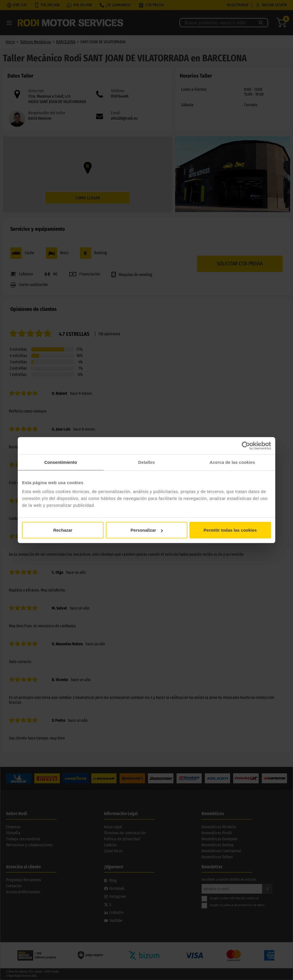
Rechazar (63, 530)
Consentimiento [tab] (61, 462)
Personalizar (147, 530)
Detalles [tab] (146, 462)
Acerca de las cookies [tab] (232, 462)
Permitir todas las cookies (230, 530)
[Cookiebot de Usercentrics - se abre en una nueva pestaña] (246, 445)
